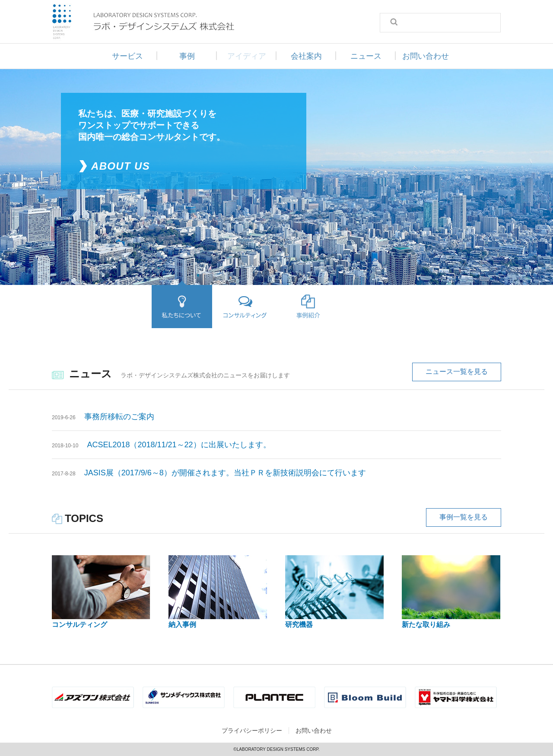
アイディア (247, 56)
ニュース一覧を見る (457, 372)
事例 (187, 56)
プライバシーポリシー (252, 731)
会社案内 (306, 56)
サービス (127, 56)
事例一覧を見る (464, 517)
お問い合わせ (426, 56)
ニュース (366, 56)
